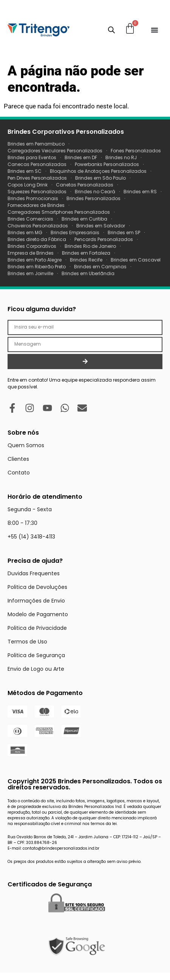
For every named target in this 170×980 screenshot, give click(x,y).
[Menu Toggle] (155, 30)
